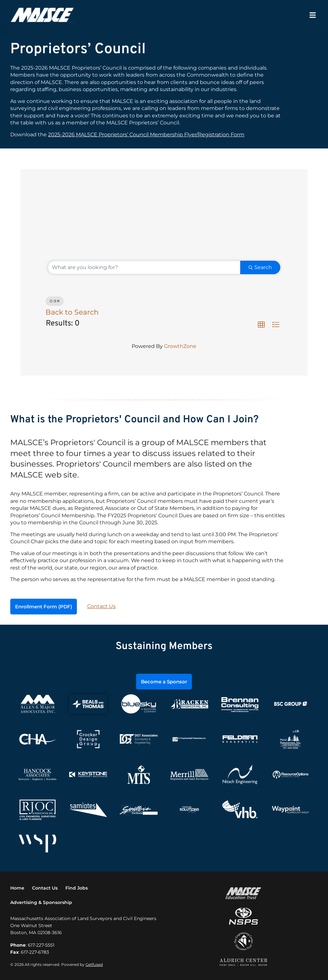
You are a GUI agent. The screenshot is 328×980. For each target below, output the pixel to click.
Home (17, 888)
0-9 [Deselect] (55, 301)
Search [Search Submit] (260, 267)
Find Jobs (77, 888)
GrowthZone (180, 346)
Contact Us (101, 606)
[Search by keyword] (144, 267)
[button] (312, 15)
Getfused (94, 963)
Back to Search (72, 312)
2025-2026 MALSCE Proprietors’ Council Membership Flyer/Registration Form (146, 135)
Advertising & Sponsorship (41, 902)
